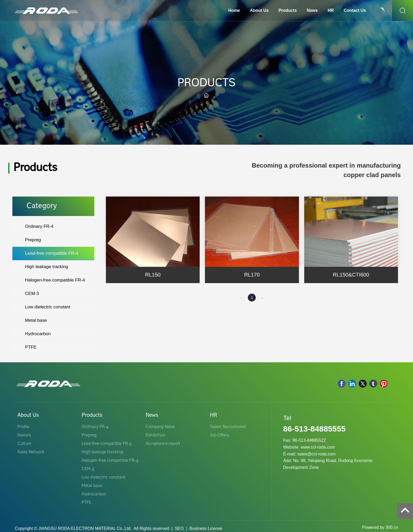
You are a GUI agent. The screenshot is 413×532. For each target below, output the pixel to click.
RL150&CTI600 (351, 275)
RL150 (153, 275)
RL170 (252, 275)
